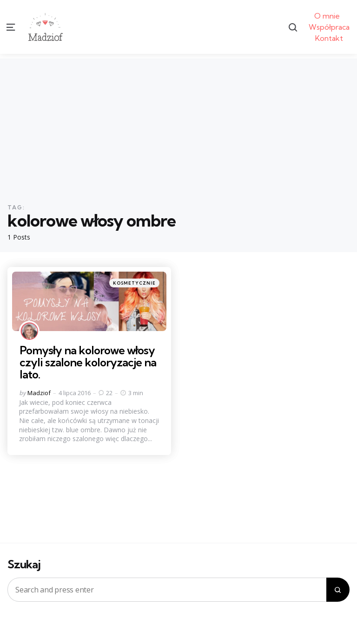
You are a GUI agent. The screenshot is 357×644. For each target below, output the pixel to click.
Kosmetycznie (134, 283)
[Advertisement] (178, 124)
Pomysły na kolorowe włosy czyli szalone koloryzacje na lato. (88, 362)
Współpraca (329, 27)
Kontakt (329, 38)
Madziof (39, 393)
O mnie (327, 16)
